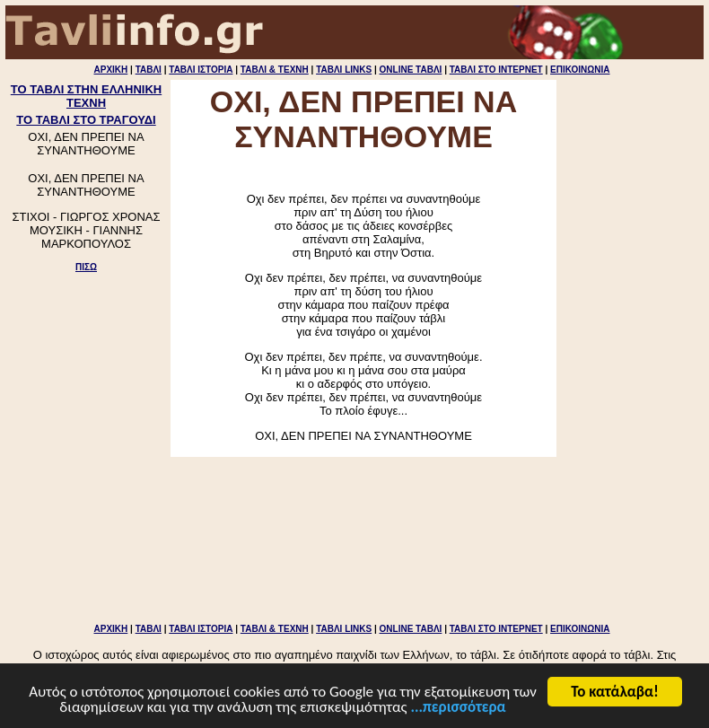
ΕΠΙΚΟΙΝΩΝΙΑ (580, 70)
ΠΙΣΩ (86, 267)
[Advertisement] (86, 351)
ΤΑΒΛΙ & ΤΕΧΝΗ (275, 70)
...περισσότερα (458, 709)
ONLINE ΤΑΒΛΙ (411, 70)
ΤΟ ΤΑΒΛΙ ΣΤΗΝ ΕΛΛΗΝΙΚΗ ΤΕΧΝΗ (86, 96)
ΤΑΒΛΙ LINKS (344, 70)
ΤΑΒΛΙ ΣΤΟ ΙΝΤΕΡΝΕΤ (496, 70)
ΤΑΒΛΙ (149, 70)
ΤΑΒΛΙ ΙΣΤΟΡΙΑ (201, 70)
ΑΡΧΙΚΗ (110, 70)
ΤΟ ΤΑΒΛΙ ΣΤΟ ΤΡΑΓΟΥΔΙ (86, 120)
